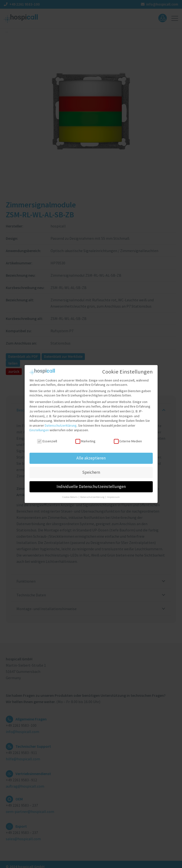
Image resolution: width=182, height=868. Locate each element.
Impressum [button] (113, 495)
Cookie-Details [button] (70, 495)
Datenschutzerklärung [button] (93, 495)
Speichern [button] (91, 470)
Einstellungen (39, 428)
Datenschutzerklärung (61, 423)
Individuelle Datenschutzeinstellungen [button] (91, 484)
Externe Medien (128, 439)
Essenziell (47, 439)
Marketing (85, 439)
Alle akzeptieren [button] (91, 456)
